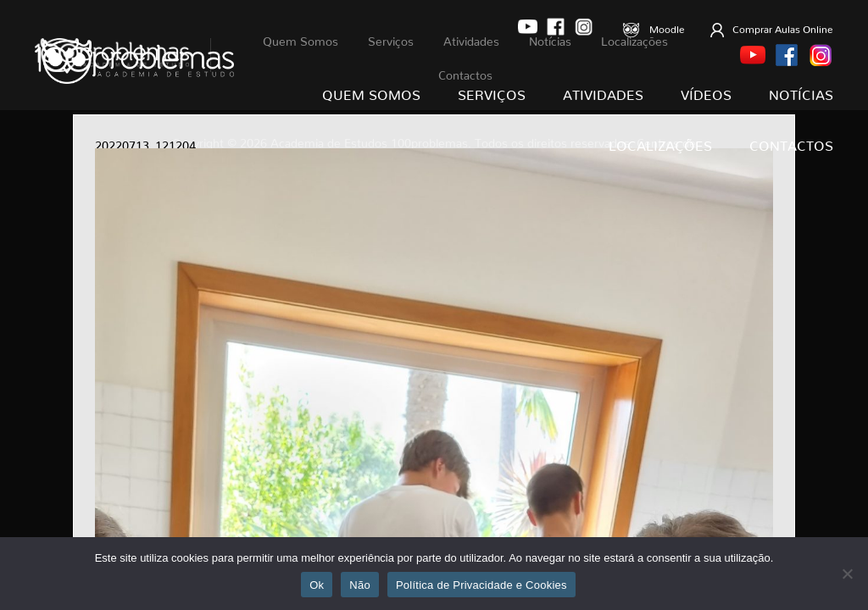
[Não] (847, 574)
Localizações (660, 142)
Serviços (492, 91)
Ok (317, 585)
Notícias (801, 91)
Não (360, 585)
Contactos (791, 142)
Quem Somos (371, 91)
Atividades (603, 91)
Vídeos (706, 91)
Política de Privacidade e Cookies (481, 585)
